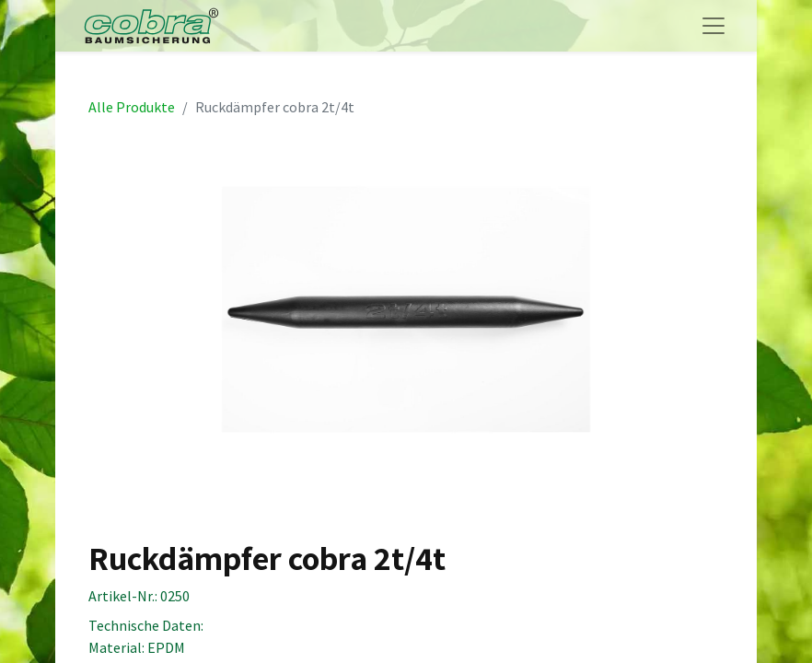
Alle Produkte (132, 107)
